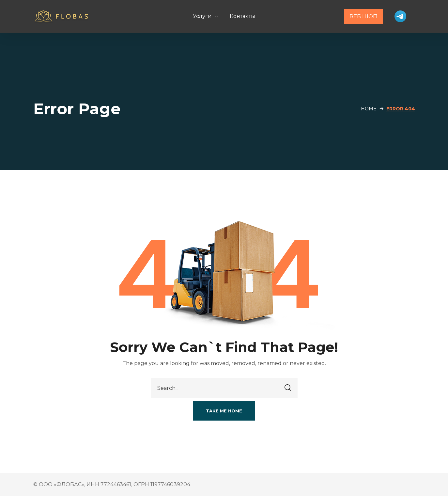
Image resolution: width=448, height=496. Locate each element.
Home (369, 109)
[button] (224, 411)
